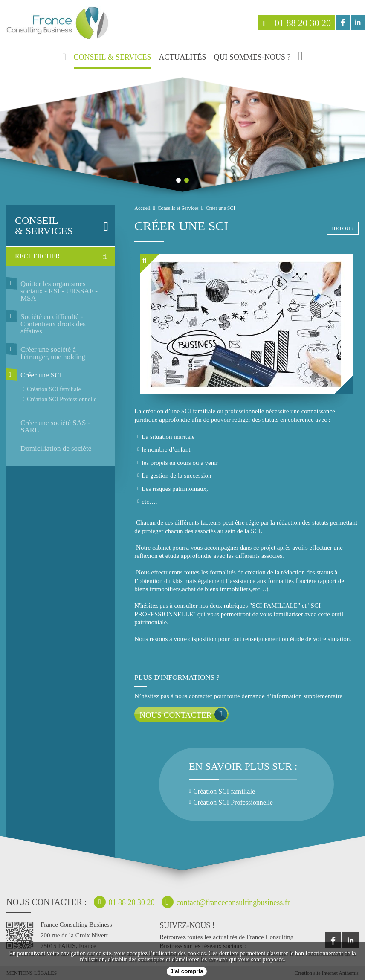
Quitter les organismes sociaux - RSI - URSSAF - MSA (59, 291)
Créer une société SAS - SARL (55, 426)
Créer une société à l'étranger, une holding (53, 353)
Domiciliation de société (56, 448)
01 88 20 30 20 (297, 23)
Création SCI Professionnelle (62, 399)
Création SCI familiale (54, 389)
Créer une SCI (41, 375)
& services (56, 226)
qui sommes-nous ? (252, 57)
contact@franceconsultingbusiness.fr (226, 902)
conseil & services (113, 57)
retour (343, 228)
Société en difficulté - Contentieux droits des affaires (53, 324)
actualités (183, 57)
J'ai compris (187, 971)
